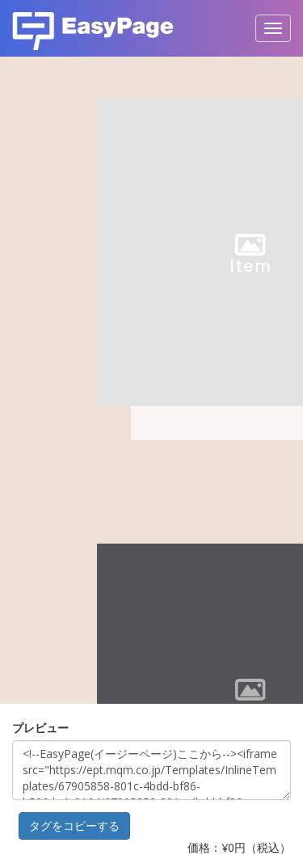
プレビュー (40, 728)
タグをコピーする (74, 826)
